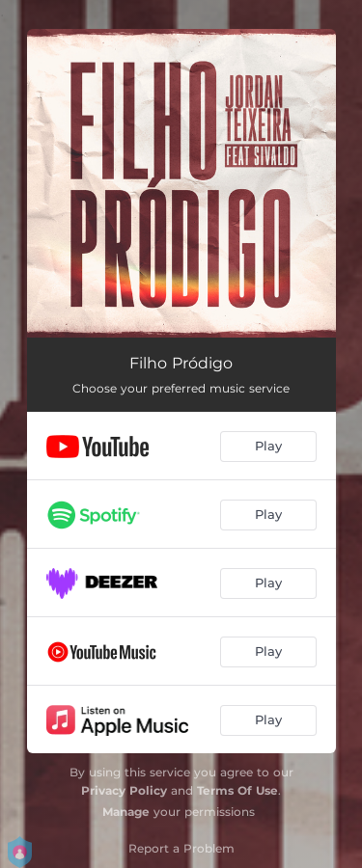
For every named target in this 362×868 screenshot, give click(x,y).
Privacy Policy (124, 790)
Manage (126, 812)
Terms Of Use (237, 790)
